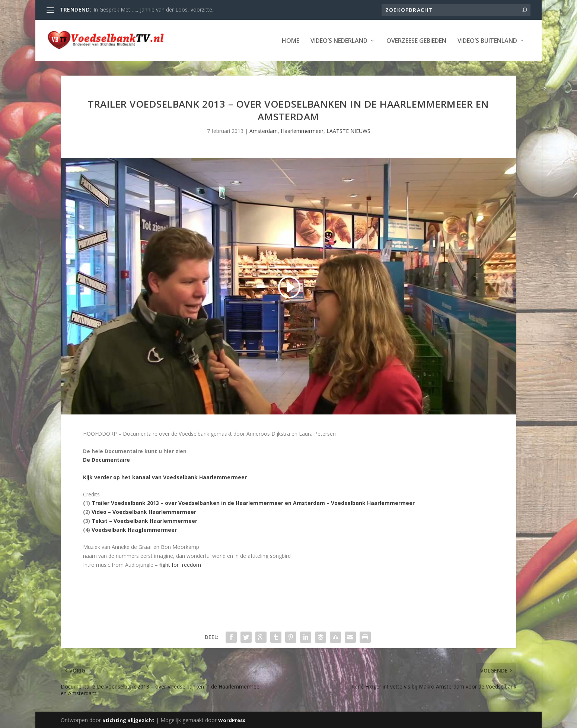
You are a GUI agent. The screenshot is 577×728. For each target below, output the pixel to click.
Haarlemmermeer (302, 131)
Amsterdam (264, 131)
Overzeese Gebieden (416, 40)
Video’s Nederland (339, 40)
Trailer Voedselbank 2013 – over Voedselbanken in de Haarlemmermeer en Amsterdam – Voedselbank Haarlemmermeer (253, 503)
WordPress (232, 719)
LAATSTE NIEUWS (348, 131)
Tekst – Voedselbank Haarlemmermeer (144, 520)
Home (291, 40)
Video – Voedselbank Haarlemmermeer (144, 511)
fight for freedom (180, 564)
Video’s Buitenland (487, 40)
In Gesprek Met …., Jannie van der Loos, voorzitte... (154, 9)
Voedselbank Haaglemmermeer (134, 529)
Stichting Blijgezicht (128, 719)
